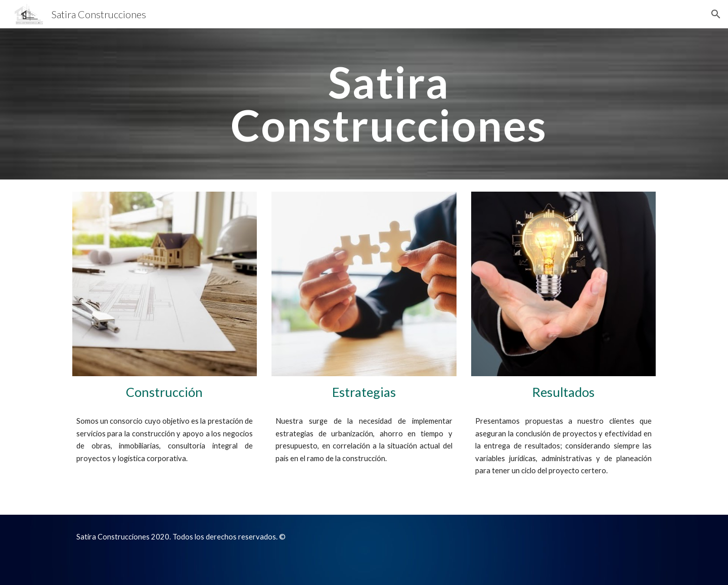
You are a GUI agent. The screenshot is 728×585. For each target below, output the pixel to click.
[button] (716, 14)
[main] (389, 104)
